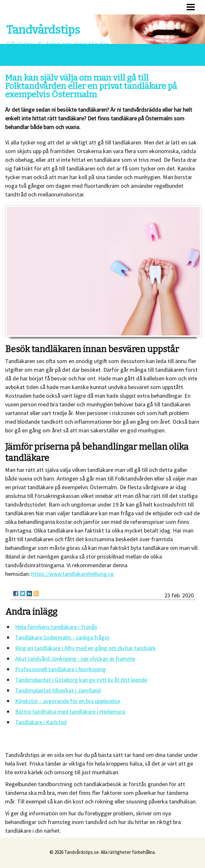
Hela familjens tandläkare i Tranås (56, 627)
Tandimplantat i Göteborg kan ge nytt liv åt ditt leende (81, 680)
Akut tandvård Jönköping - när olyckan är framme (75, 659)
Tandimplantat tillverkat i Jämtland (58, 690)
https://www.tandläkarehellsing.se (72, 574)
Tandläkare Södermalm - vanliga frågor (62, 637)
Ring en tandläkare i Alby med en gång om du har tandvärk (85, 648)
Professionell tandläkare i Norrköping (60, 669)
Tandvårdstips (43, 30)
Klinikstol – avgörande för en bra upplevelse (68, 701)
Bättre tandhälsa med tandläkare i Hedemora (70, 712)
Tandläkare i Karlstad (41, 722)
